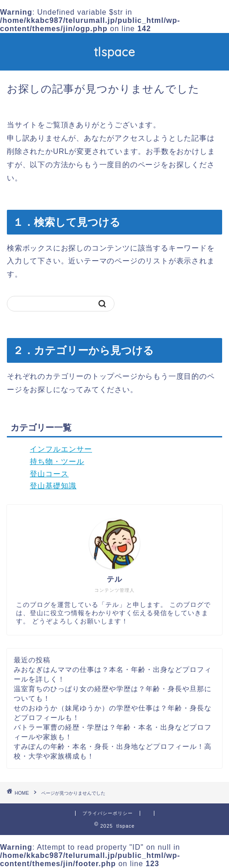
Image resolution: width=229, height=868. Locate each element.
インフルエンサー (61, 449)
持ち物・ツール (57, 461)
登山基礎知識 (53, 486)
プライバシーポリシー (108, 813)
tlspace (114, 52)
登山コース (49, 474)
